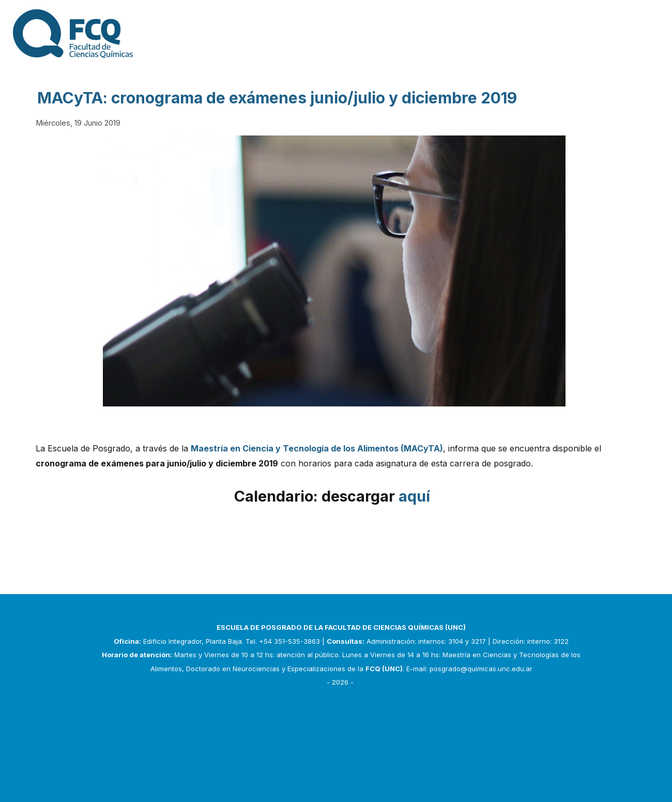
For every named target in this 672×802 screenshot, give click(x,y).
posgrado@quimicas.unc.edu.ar (481, 669)
